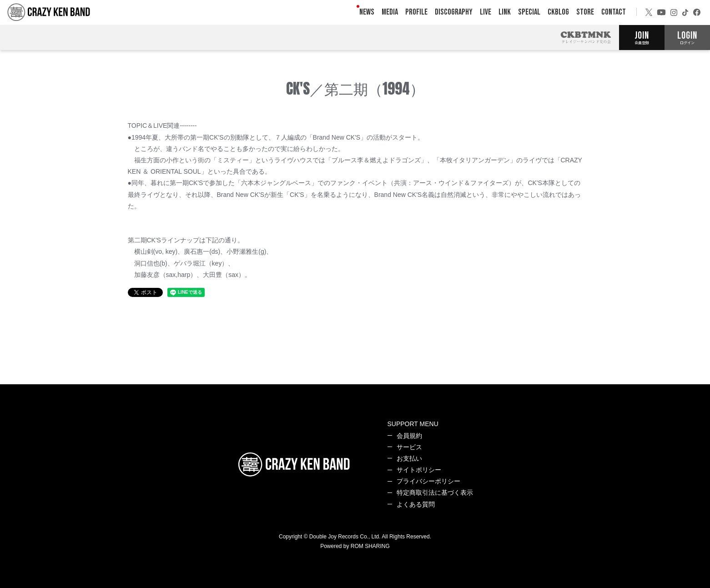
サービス (409, 447)
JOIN (642, 37)
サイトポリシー (419, 470)
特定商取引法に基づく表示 (435, 493)
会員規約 (409, 436)
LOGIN (687, 37)
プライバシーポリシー (428, 481)
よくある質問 (416, 504)
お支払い (409, 458)
